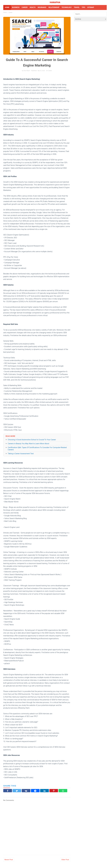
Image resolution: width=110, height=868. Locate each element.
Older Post (65, 860)
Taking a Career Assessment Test (21, 454)
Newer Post (9, 860)
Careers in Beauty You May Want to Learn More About (28, 444)
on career (49, 71)
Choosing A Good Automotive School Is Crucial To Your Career (32, 440)
